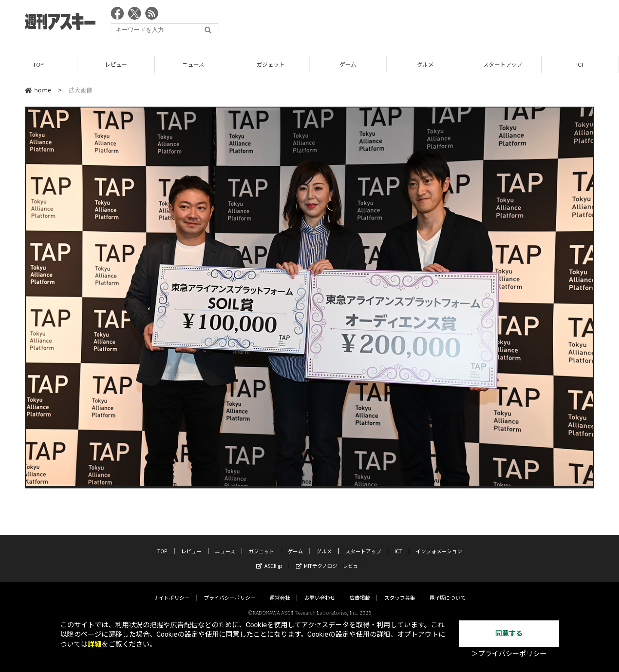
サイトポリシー (172, 589)
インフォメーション (439, 543)
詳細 (95, 644)
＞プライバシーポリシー (509, 654)
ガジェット (271, 64)
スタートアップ (503, 64)
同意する (509, 634)
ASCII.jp (269, 557)
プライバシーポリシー (230, 589)
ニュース (193, 64)
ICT (580, 64)
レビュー (116, 64)
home (38, 90)
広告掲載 (360, 589)
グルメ (425, 64)
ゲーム (348, 64)
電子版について (447, 589)
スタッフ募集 (400, 589)
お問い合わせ (320, 589)
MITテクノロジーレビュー (329, 557)
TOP (38, 64)
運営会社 (280, 589)
